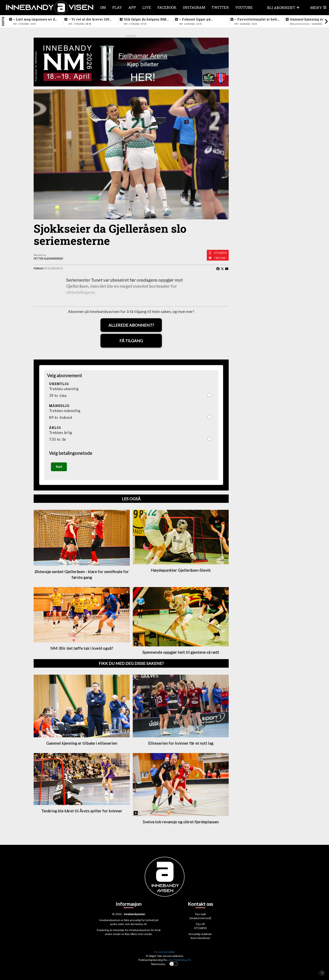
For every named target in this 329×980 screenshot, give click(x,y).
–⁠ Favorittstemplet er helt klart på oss (256, 19)
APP (132, 7)
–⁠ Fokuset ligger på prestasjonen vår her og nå (201, 19)
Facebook (167, 7)
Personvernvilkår (164, 952)
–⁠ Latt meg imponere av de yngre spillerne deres (35, 19)
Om (103, 7)
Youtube (244, 7)
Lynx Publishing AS (179, 960)
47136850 (220, 253)
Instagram (194, 7)
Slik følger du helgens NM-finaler (146, 19)
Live (147, 7)
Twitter (220, 7)
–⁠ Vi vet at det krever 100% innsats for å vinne (90, 19)
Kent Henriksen (200, 938)
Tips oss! (220, 258)
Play (117, 7)
